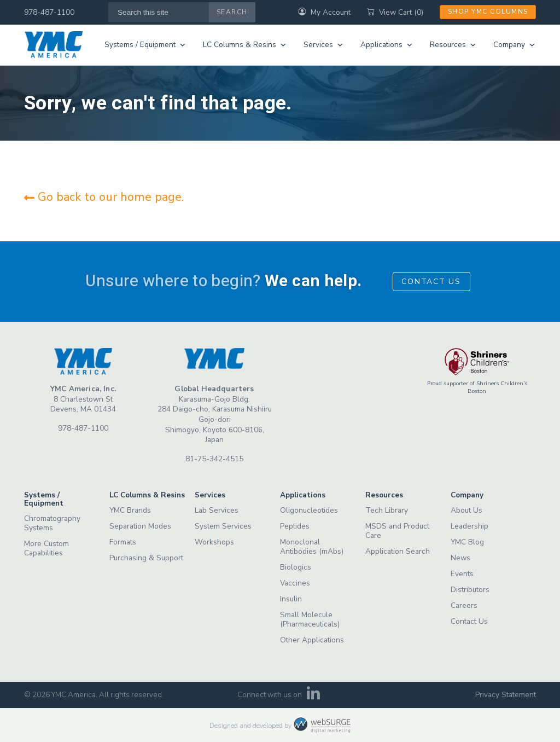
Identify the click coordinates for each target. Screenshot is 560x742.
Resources (453, 45)
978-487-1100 (49, 12)
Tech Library (387, 510)
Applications (387, 45)
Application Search (398, 551)
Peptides (295, 526)
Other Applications (312, 640)
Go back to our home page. (104, 197)
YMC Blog (467, 542)
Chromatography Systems (52, 523)
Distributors (470, 590)
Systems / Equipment (145, 45)
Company (515, 45)
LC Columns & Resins (245, 45)
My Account (324, 12)
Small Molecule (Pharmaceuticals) (310, 619)
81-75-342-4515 (214, 459)
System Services (223, 526)
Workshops (214, 542)
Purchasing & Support (146, 558)
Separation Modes (140, 526)
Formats (123, 542)
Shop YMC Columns (488, 11)
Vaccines (295, 583)
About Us (466, 510)
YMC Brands (130, 510)
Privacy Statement (506, 695)
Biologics (296, 567)
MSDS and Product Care (397, 531)
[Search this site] (159, 12)
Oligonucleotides (309, 510)
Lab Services (217, 510)
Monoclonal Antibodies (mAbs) (312, 547)
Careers (464, 605)
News (460, 558)
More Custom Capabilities (46, 548)
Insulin (291, 599)
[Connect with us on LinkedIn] (314, 697)
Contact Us (431, 282)
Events (462, 574)
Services (324, 45)
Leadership (469, 526)
